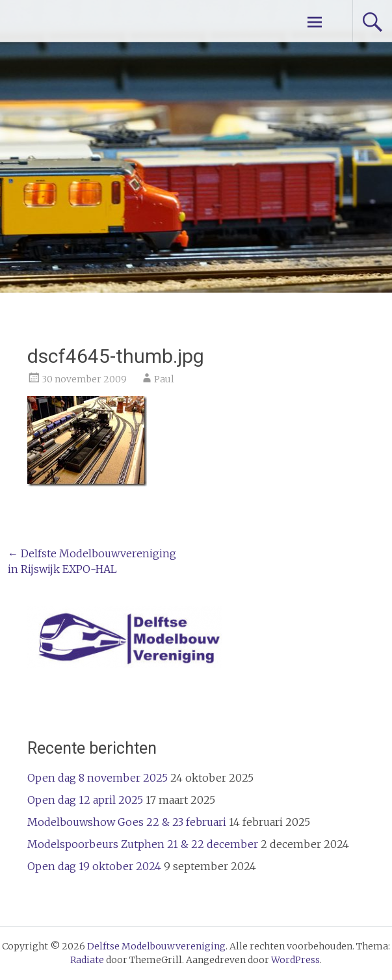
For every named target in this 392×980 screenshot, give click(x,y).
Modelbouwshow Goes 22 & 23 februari (127, 822)
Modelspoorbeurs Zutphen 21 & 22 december (143, 844)
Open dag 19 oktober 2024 (94, 866)
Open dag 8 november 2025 (98, 778)
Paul (164, 379)
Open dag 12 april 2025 (85, 800)
